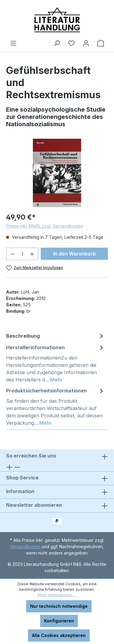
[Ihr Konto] (86, 43)
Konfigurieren (59, 621)
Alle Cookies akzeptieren (59, 635)
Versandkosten (25, 547)
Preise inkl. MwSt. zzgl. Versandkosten (45, 226)
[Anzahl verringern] (12, 254)
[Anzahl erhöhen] (32, 254)
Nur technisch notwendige (59, 606)
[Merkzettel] (71, 43)
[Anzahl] (22, 254)
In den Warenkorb (74, 254)
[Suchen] (57, 43)
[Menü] (13, 43)
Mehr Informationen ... (57, 595)
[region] (57, 173)
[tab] (55, 336)
